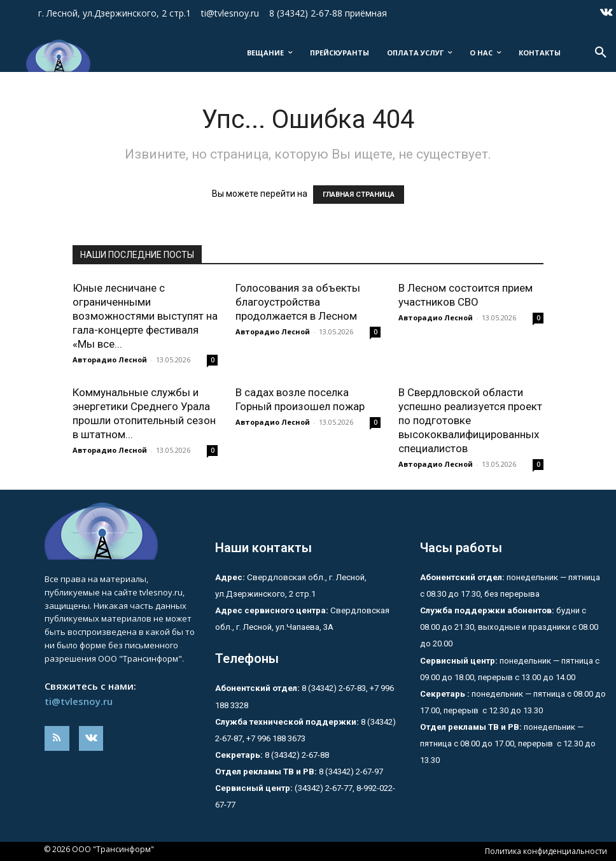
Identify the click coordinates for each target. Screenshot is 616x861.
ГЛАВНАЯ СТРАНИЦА (359, 195)
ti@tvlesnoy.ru (79, 701)
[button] (601, 53)
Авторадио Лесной (110, 359)
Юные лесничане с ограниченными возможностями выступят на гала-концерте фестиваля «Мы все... (145, 316)
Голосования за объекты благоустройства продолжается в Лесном (298, 302)
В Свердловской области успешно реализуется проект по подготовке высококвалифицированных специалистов (470, 420)
